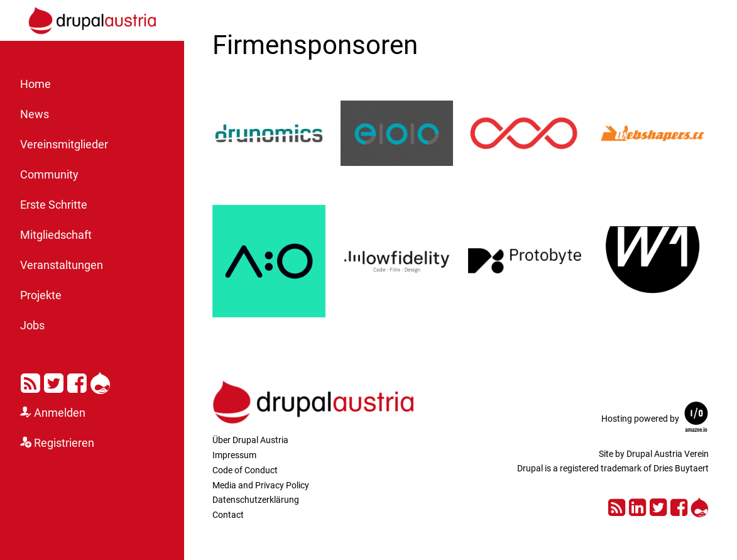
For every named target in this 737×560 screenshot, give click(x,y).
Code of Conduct (245, 470)
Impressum (234, 455)
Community (49, 175)
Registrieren (64, 443)
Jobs (32, 326)
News (35, 114)
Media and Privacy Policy (261, 485)
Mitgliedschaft (56, 235)
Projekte (41, 295)
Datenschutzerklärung (256, 500)
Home (35, 84)
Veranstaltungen (62, 265)
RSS (30, 381)
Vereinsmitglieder (64, 145)
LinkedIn (637, 506)
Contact (228, 515)
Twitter (54, 381)
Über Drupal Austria (250, 440)
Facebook (77, 381)
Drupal (100, 381)
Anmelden (60, 413)
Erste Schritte (54, 205)
